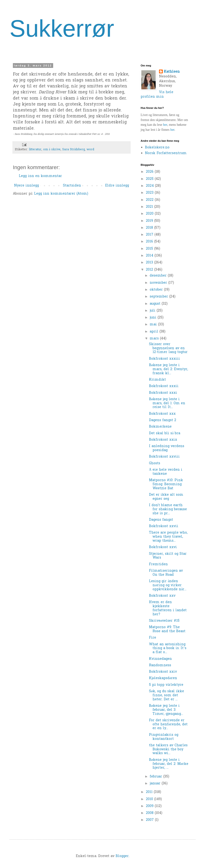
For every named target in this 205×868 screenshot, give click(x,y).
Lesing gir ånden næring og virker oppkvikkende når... (168, 585)
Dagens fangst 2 (163, 420)
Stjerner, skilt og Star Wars (168, 556)
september (159, 297)
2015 (150, 249)
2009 (150, 806)
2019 (150, 221)
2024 (150, 186)
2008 (150, 813)
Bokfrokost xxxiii (164, 359)
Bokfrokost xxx (162, 414)
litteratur (35, 150)
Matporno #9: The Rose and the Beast (167, 629)
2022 (150, 200)
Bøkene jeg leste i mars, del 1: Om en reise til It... (167, 403)
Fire (153, 638)
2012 (150, 270)
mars (155, 339)
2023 (150, 193)
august (156, 304)
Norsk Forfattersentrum (166, 153)
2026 (150, 172)
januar (156, 784)
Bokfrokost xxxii (164, 386)
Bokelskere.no (157, 148)
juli (153, 311)
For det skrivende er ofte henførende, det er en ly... (168, 724)
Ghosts (155, 463)
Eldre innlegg (117, 186)
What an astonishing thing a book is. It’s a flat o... (168, 648)
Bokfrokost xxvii (164, 526)
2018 (150, 228)
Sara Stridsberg (74, 150)
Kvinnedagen (160, 659)
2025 (150, 179)
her (165, 125)
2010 (150, 799)
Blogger (122, 856)
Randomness (160, 665)
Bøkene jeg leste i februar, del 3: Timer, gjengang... (166, 710)
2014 (150, 256)
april (155, 332)
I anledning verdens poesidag (167, 448)
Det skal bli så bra (165, 433)
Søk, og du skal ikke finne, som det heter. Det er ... (167, 695)
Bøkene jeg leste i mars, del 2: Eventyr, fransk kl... (169, 369)
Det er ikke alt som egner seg (166, 497)
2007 (150, 820)
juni (154, 318)
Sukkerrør (62, 28)
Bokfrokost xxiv (163, 672)
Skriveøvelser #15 (164, 621)
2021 (150, 207)
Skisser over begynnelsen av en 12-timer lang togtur (168, 348)
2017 (150, 235)
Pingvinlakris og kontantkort (164, 737)
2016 (150, 242)
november (159, 283)
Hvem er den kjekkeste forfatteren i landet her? (168, 608)
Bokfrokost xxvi (163, 547)
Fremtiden (158, 564)
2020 (150, 214)
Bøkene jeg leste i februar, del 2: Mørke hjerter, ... (169, 764)
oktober (157, 290)
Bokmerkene (160, 427)
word (90, 150)
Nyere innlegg (26, 186)
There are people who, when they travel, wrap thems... (168, 537)
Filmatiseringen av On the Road (166, 573)
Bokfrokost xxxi (163, 393)
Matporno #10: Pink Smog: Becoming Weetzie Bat (166, 484)
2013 (150, 263)
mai (154, 325)
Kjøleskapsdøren (163, 678)
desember (159, 276)
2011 (150, 792)
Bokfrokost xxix (163, 440)
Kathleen (172, 72)
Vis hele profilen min (157, 95)
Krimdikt (157, 380)
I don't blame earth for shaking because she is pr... (168, 509)
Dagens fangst (161, 520)
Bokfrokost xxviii (164, 457)
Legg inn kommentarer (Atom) (61, 194)
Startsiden (72, 186)
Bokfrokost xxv (162, 596)
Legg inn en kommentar (40, 176)
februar (156, 777)
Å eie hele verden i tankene (166, 472)
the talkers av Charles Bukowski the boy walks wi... (168, 749)
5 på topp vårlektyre (166, 685)
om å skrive (52, 150)
